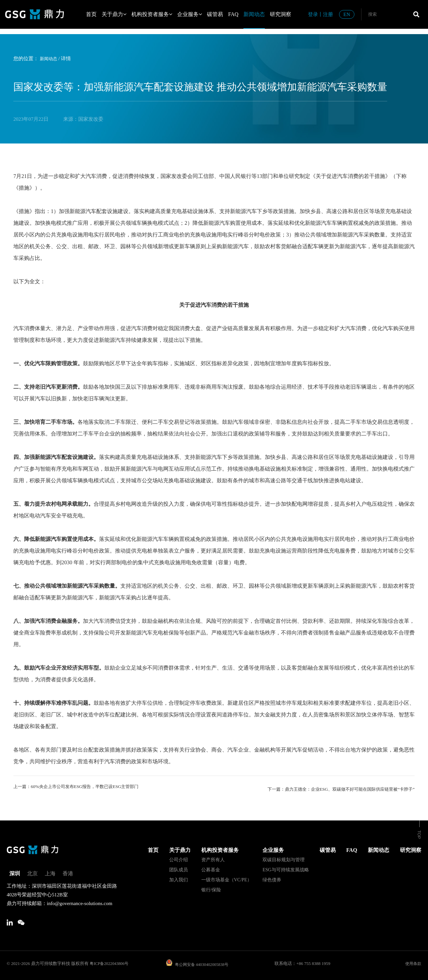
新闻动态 (254, 14)
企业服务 (190, 14)
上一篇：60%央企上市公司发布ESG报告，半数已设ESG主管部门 (85, 787)
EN (347, 14)
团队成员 (179, 867)
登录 (313, 14)
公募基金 (211, 867)
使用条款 (413, 963)
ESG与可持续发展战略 (286, 867)
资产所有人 (213, 857)
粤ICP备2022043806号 (110, 963)
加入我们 (179, 877)
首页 (91, 14)
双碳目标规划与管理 (284, 857)
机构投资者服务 (152, 14)
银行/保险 (211, 888)
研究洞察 (281, 14)
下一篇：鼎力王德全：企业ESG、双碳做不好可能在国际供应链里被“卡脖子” (330, 787)
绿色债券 (272, 877)
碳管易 (215, 14)
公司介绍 (179, 857)
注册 (328, 14)
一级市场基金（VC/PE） (227, 877)
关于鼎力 (114, 14)
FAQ (233, 14)
